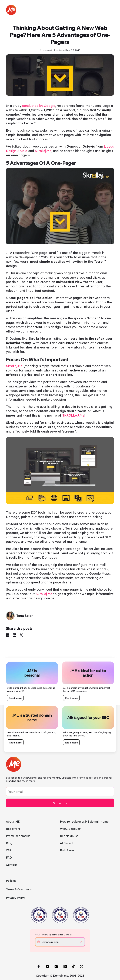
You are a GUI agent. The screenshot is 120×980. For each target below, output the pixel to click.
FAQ (9, 858)
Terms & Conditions (19, 889)
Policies (11, 881)
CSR (9, 850)
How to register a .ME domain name (84, 822)
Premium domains (18, 836)
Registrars (13, 829)
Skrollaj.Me (43, 154)
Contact (11, 865)
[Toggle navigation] (111, 10)
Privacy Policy (15, 898)
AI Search (67, 843)
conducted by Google (38, 109)
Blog (9, 843)
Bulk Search (68, 850)
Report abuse (69, 836)
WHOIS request (71, 829)
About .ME (13, 822)
